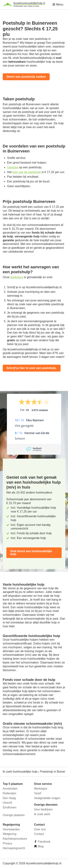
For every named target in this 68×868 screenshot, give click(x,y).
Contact (39, 834)
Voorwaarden (11, 829)
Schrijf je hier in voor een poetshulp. (32, 368)
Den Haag (9, 798)
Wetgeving (10, 834)
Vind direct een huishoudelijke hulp (31, 553)
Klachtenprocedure (15, 839)
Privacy (7, 843)
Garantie (13, 167)
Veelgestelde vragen (47, 798)
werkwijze (17, 277)
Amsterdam (10, 789)
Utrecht (7, 803)
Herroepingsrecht (14, 848)
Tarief (38, 793)
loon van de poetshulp (27, 172)
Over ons (40, 829)
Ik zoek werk (42, 814)
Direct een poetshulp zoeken (26, 77)
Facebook (44, 842)
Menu (58, 4)
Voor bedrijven (43, 809)
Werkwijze (41, 789)
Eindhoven (10, 807)
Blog (40, 846)
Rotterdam (10, 793)
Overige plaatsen (14, 815)
